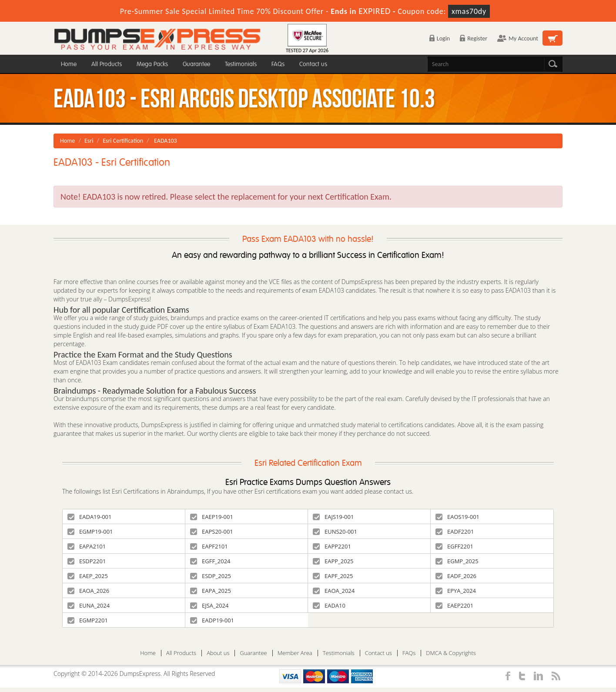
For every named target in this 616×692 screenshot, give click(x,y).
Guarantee (196, 64)
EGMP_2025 (457, 561)
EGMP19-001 (90, 532)
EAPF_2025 (333, 576)
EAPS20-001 (212, 532)
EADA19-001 (89, 517)
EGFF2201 (454, 546)
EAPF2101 (209, 546)
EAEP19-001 (212, 517)
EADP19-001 (212, 620)
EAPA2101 (87, 546)
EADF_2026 (456, 576)
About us (218, 653)
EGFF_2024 (210, 561)
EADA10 (329, 605)
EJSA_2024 (209, 605)
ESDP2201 (87, 561)
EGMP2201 (88, 620)
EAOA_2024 (334, 591)
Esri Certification (123, 141)
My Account (518, 38)
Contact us (313, 64)
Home (69, 64)
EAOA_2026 (88, 591)
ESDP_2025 (211, 576)
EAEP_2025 (88, 576)
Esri (89, 141)
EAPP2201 (332, 546)
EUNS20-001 (335, 532)
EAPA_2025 (211, 591)
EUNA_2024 (89, 605)
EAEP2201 (454, 605)
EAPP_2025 (333, 561)
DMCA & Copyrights (451, 653)
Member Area (295, 653)
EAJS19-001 (333, 517)
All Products (107, 64)
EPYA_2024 (456, 591)
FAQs (278, 64)
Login (440, 38)
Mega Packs (152, 64)
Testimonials (241, 64)
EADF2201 (455, 532)
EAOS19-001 (457, 517)
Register (474, 38)
